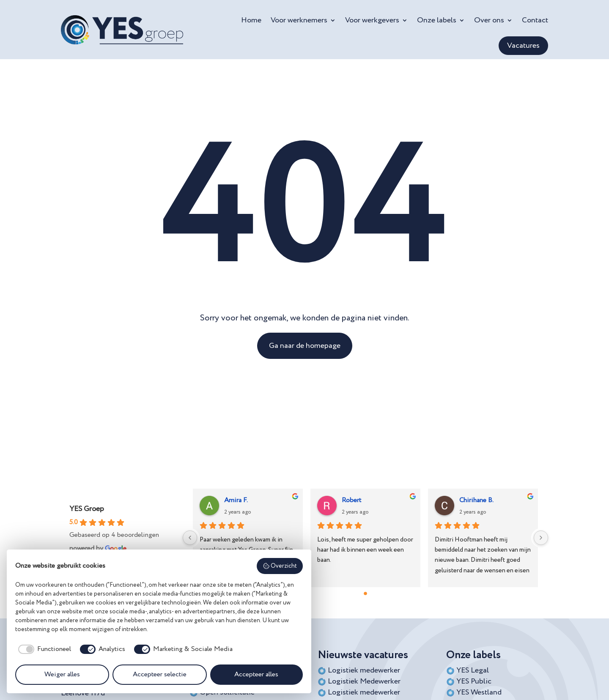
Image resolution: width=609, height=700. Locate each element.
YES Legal (473, 670)
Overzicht (280, 566)
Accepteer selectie (160, 675)
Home (251, 20)
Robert (351, 500)
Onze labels (437, 20)
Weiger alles (62, 675)
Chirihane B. (476, 500)
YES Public (474, 681)
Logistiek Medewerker (364, 681)
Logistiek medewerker (364, 670)
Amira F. (236, 500)
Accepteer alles (256, 675)
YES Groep (87, 509)
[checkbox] (43, 649)
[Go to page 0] (365, 593)
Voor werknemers (299, 20)
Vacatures (523, 46)
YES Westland (479, 692)
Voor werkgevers (372, 20)
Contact (535, 20)
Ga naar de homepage (305, 346)
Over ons (489, 20)
